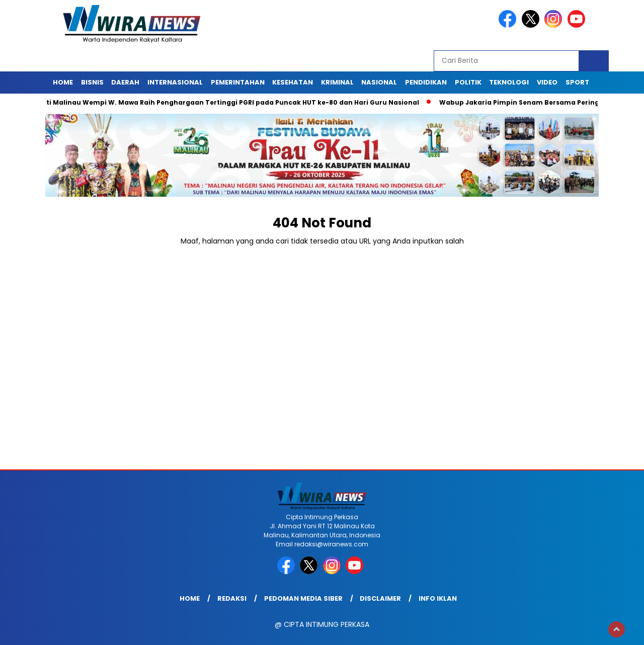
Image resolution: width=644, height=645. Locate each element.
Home (63, 82)
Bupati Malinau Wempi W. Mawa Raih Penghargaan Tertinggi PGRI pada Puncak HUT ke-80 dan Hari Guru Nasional (226, 102)
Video (547, 82)
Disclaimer (380, 598)
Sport (577, 82)
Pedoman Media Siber (303, 598)
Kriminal (337, 82)
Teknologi (509, 82)
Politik (468, 82)
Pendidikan (426, 82)
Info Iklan (438, 598)
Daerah (125, 82)
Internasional (175, 82)
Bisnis (92, 82)
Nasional (379, 82)
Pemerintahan (238, 82)
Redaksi (232, 598)
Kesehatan (293, 82)
